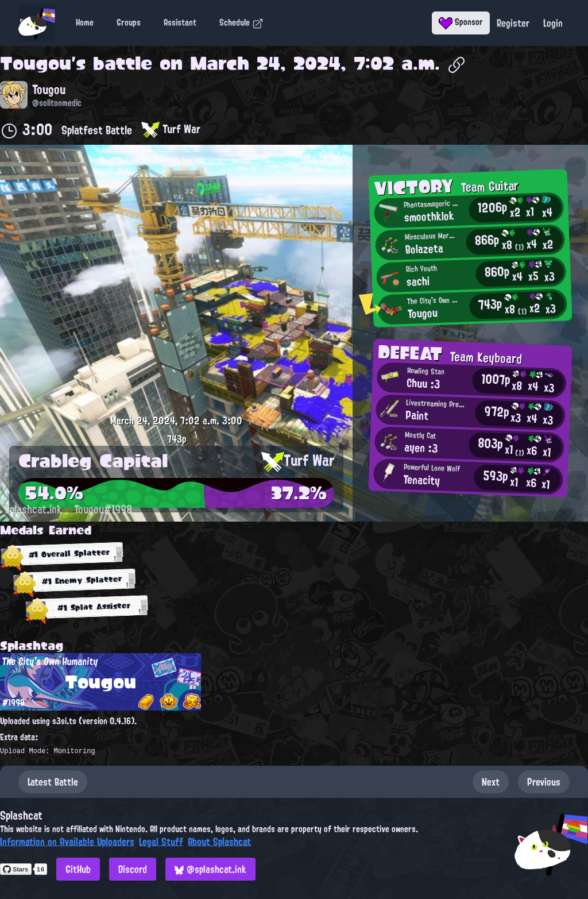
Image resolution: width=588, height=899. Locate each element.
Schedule (241, 22)
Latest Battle (53, 782)
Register (513, 23)
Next (491, 782)
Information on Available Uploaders (67, 842)
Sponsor (461, 22)
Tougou (36, 63)
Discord (133, 869)
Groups (129, 22)
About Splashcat (219, 842)
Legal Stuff (161, 842)
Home (85, 22)
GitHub (78, 869)
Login (553, 23)
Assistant (180, 22)
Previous (544, 782)
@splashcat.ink (210, 869)
